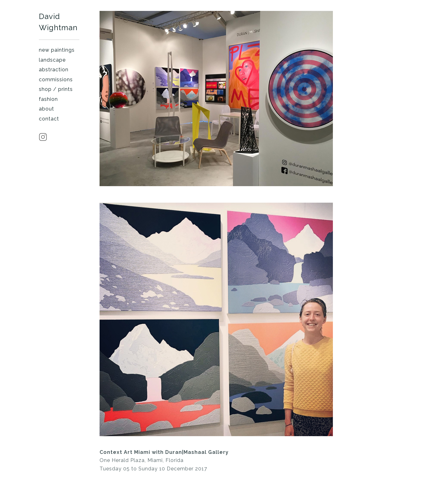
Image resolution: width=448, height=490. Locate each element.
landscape (52, 60)
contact (49, 119)
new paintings (57, 50)
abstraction (54, 70)
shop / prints (56, 89)
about (47, 109)
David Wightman (58, 22)
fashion (48, 99)
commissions (56, 80)
